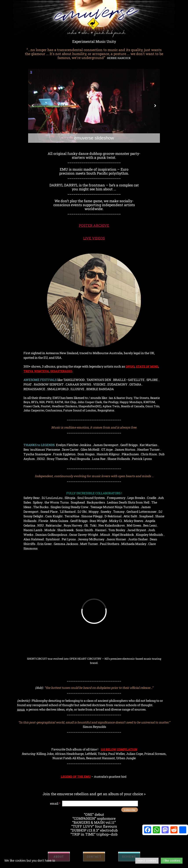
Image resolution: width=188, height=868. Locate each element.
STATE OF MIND (147, 366)
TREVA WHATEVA (36, 371)
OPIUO (130, 366)
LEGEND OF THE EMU (76, 777)
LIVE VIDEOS (94, 238)
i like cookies (172, 861)
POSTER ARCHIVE (94, 225)
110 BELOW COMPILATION (119, 749)
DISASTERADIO (61, 371)
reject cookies (147, 861)
